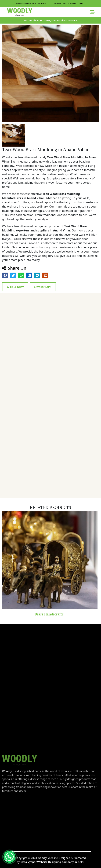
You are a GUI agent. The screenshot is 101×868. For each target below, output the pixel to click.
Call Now (15, 287)
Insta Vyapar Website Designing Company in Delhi (52, 862)
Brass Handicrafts (51, 614)
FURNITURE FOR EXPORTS (31, 3)
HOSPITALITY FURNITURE (68, 3)
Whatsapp (43, 287)
